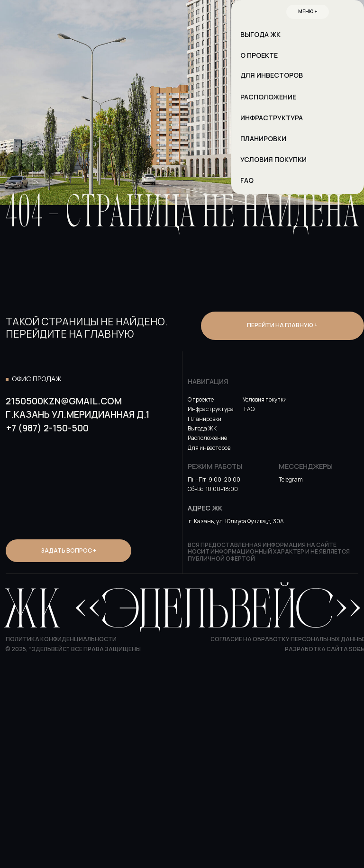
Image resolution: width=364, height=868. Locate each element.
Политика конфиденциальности (61, 639)
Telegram (291, 479)
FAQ (249, 409)
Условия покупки (265, 399)
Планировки (205, 419)
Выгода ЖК (202, 428)
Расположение (207, 438)
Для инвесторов (209, 448)
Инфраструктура (211, 409)
